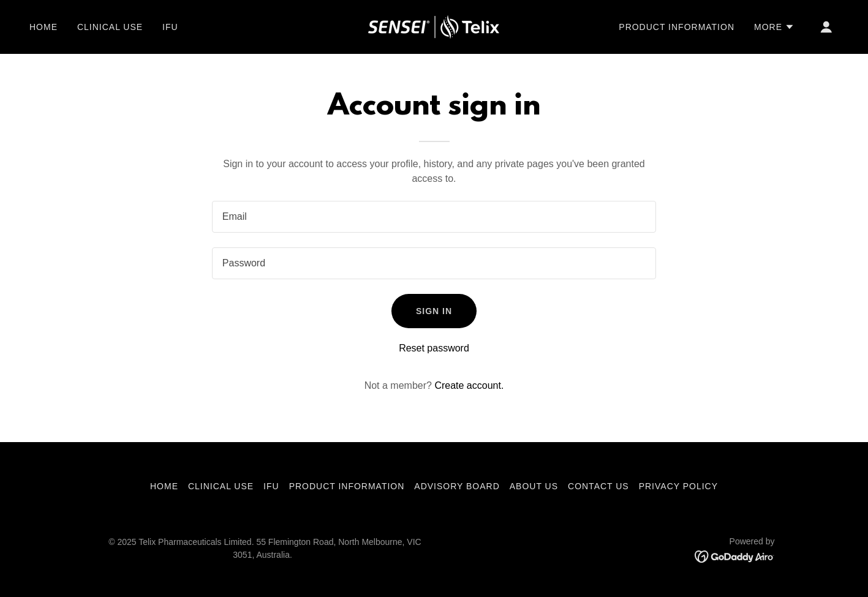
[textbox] (434, 217)
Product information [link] (677, 27)
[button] (774, 27)
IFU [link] (170, 27)
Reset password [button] (434, 348)
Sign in (434, 311)
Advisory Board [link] (457, 486)
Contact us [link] (598, 486)
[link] (434, 26)
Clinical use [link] (110, 27)
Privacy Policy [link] (678, 486)
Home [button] (164, 486)
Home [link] (43, 27)
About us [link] (534, 486)
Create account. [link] (469, 385)
